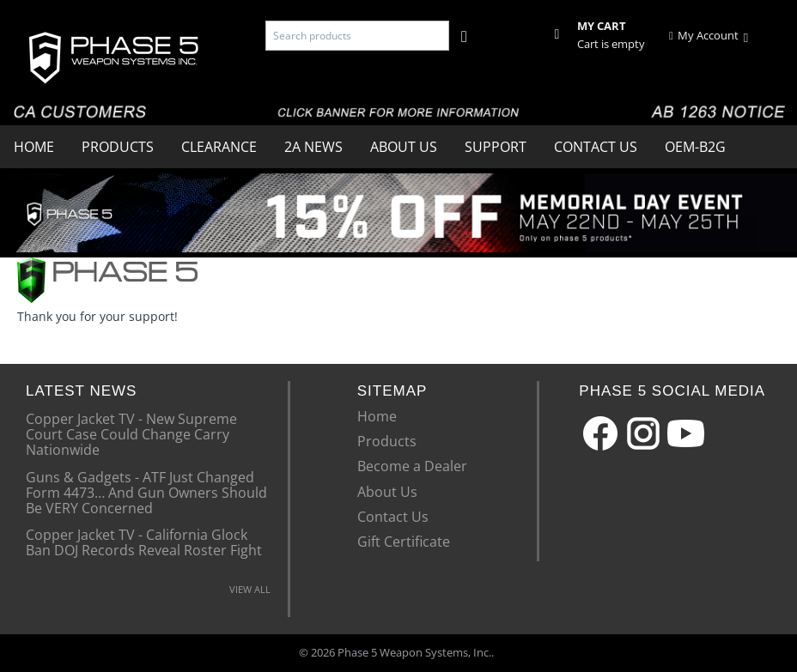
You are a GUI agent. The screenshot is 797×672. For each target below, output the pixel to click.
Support (496, 147)
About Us (404, 147)
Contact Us (596, 147)
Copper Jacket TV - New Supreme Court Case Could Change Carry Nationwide (131, 434)
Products (118, 147)
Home (34, 147)
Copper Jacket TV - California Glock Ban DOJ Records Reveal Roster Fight (144, 542)
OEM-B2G (695, 147)
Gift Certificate (404, 542)
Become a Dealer (412, 466)
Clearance (219, 147)
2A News (313, 147)
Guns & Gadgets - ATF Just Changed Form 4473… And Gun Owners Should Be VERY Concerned (146, 492)
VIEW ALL (250, 589)
